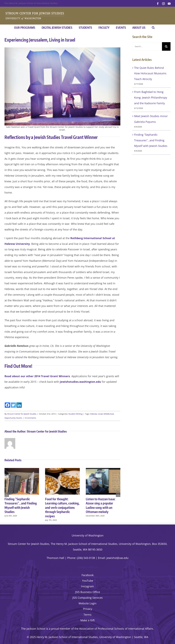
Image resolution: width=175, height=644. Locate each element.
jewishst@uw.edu (117, 558)
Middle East (109, 414)
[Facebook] (7, 405)
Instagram (87, 586)
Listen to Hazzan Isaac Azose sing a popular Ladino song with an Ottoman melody (101, 505)
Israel (100, 414)
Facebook (88, 575)
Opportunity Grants (13, 418)
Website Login (87, 603)
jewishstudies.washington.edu (80, 382)
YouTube (88, 581)
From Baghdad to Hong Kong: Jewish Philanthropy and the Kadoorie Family (151, 98)
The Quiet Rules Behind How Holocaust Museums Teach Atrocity (150, 73)
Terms (87, 615)
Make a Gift (87, 620)
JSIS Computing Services (88, 598)
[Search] (166, 46)
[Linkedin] (19, 405)
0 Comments (30, 418)
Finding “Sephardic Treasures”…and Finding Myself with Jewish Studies (21, 505)
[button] (153, 28)
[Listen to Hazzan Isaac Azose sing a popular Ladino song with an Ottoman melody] (103, 470)
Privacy (88, 609)
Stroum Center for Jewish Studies (22, 414)
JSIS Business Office (88, 592)
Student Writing (75, 414)
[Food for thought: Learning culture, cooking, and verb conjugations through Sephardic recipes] (62, 470)
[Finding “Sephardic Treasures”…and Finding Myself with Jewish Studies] (22, 470)
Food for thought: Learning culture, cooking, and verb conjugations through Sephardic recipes (62, 507)
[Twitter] (13, 405)
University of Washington (88, 535)
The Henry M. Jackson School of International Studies (31, 3)
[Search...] (147, 46)
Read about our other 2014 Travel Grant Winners (37, 376)
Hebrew (93, 414)
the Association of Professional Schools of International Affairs (114, 629)
